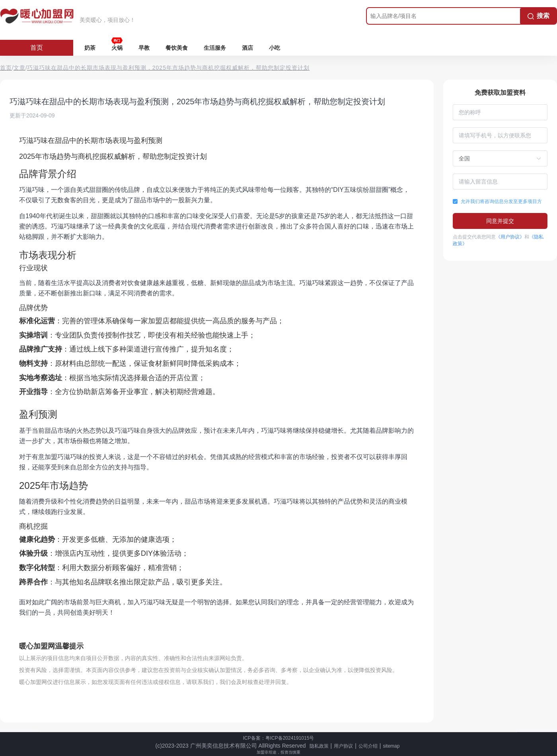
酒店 (247, 48)
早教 (144, 48)
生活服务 (215, 48)
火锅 (117, 48)
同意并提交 (500, 221)
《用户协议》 (510, 237)
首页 (37, 48)
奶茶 (90, 48)
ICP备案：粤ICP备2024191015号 (279, 738)
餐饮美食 (177, 48)
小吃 (275, 48)
